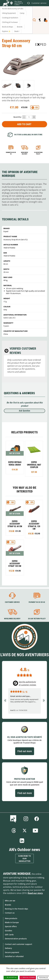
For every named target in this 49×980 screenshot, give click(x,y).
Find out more (25, 751)
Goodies (8, 931)
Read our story (35, 893)
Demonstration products (16, 939)
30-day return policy (37, 619)
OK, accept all (11, 978)
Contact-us (10, 913)
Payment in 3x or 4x (11, 153)
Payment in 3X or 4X (37, 602)
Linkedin (22, 841)
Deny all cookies (28, 978)
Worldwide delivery (25, 153)
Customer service (12, 602)
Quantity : (18, 117)
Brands (8, 905)
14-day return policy (38, 153)
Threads (14, 831)
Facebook (37, 819)
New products (11, 918)
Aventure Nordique (17, 874)
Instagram (26, 819)
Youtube (35, 831)
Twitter (25, 831)
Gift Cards (9, 935)
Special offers (11, 926)
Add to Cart (24, 124)
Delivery (8, 948)
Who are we (10, 901)
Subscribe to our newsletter (25, 858)
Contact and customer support (19, 944)
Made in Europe (12, 922)
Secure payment (12, 952)
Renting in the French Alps (16, 909)
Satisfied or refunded (14, 956)
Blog (14, 819)
